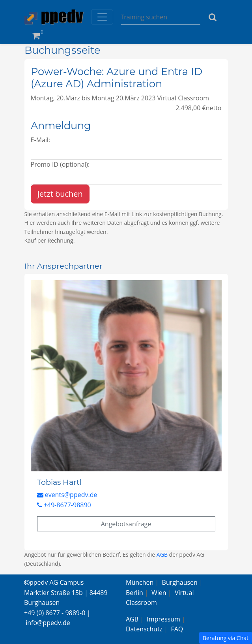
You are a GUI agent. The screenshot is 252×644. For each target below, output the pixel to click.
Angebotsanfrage (126, 524)
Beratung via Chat (226, 638)
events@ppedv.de (67, 495)
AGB (162, 555)
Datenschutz (144, 629)
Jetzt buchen (60, 194)
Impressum (163, 619)
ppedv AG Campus (54, 582)
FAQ (177, 629)
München (140, 582)
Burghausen (180, 582)
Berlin (134, 593)
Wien (159, 593)
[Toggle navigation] (102, 17)
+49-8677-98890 (64, 505)
